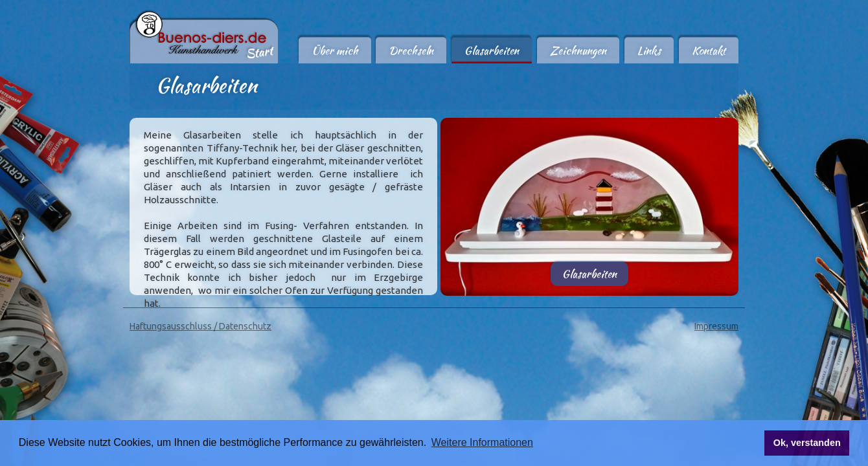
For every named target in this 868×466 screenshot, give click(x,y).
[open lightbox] (589, 199)
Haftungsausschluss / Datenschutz (200, 326)
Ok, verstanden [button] (807, 443)
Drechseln (411, 50)
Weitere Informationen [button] (482, 442)
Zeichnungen (578, 50)
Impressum (716, 326)
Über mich (335, 50)
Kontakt (709, 50)
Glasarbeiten (492, 50)
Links (649, 50)
